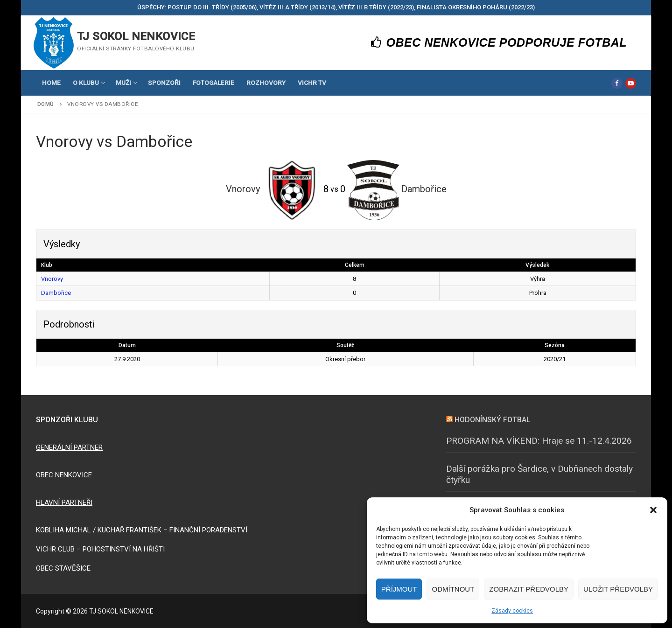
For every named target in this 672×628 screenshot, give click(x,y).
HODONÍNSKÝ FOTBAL (493, 420)
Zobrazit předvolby (529, 589)
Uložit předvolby (618, 589)
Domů (46, 104)
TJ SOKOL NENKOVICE (136, 36)
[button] (653, 510)
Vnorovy (52, 279)
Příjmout (399, 589)
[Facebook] (617, 83)
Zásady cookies (512, 611)
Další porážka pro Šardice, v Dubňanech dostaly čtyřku (539, 474)
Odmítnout (453, 589)
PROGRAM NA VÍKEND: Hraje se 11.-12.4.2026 (539, 441)
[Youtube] (631, 83)
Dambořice (56, 293)
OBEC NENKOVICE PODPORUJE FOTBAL (499, 42)
